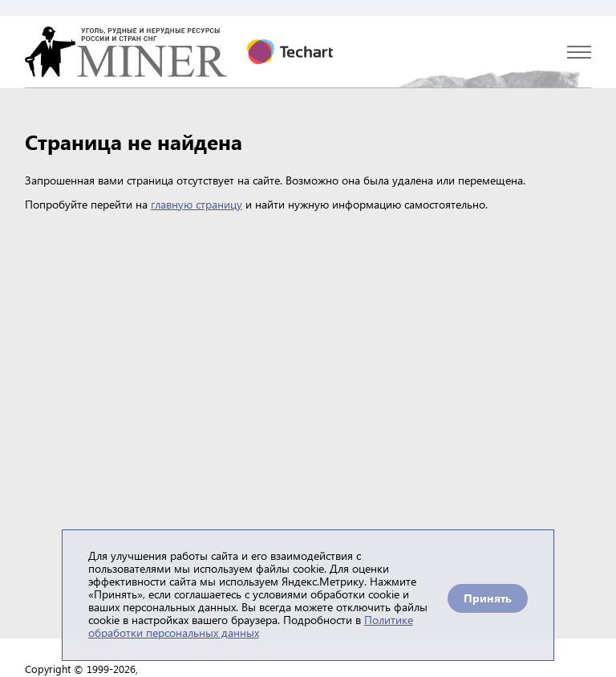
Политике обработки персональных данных (251, 626)
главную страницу (197, 204)
